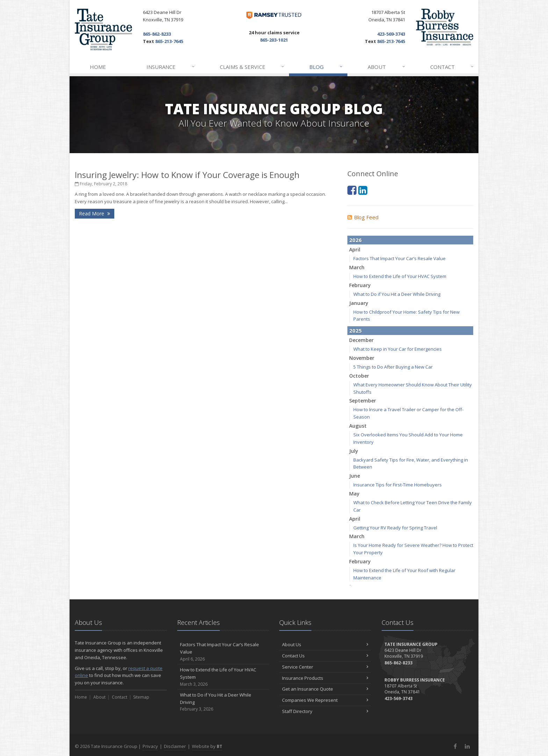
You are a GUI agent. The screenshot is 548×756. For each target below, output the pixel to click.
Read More (95, 213)
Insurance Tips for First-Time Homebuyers (398, 485)
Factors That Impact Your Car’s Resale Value (399, 258)
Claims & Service (252, 67)
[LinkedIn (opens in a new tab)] (363, 190)
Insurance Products (325, 678)
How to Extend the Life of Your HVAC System (400, 276)
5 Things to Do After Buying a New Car (393, 367)
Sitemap (141, 697)
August (358, 426)
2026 (355, 240)
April (355, 249)
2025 (355, 330)
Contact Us (325, 656)
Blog (326, 67)
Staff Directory (325, 711)
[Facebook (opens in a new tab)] (352, 190)
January (359, 303)
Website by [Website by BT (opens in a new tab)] (207, 746)
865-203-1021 (274, 40)
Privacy (150, 746)
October (359, 376)
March (357, 267)
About (387, 67)
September (363, 401)
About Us (325, 644)
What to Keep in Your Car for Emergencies (398, 349)
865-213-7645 (169, 41)
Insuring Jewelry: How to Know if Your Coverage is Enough (187, 175)
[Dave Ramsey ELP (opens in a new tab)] (274, 15)
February (360, 285)
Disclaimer (175, 746)
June (355, 476)
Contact (452, 67)
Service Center (325, 667)
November (362, 358)
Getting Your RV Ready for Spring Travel (395, 528)
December (361, 340)
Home (98, 67)
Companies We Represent (325, 700)
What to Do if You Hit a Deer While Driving (397, 294)
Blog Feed (363, 217)
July (354, 451)
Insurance (171, 67)
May (354, 494)
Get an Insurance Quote (325, 689)
